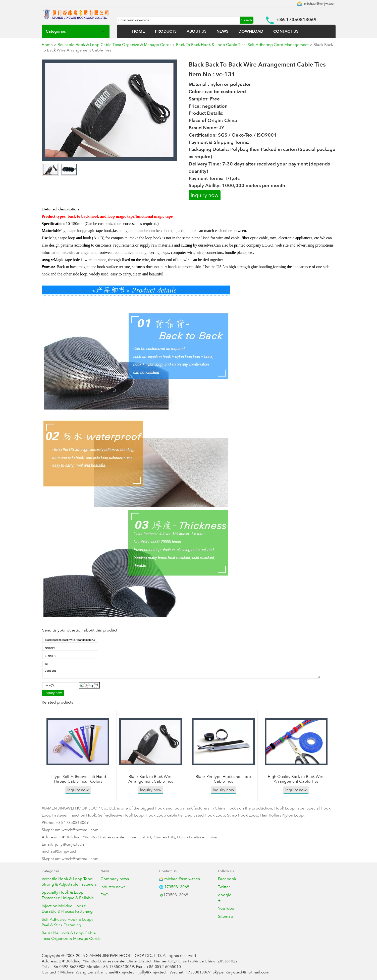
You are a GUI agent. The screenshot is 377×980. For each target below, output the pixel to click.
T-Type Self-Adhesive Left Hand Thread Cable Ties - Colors (78, 779)
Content (181, 673)
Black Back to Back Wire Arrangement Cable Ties (151, 779)
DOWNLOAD (251, 31)
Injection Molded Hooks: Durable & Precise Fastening (67, 909)
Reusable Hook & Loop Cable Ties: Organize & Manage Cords (114, 45)
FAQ (104, 895)
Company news (115, 879)
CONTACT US (286, 31)
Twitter (224, 887)
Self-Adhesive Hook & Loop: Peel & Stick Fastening (67, 922)
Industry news (113, 887)
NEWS (222, 31)
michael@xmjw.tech (320, 4)
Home (47, 45)
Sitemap (226, 916)
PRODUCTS (166, 31)
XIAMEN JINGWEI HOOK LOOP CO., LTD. (124, 956)
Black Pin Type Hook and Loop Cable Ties (223, 779)
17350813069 (177, 887)
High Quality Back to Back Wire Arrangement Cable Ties (296, 779)
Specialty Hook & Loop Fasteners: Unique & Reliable (68, 895)
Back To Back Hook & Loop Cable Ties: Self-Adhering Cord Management (242, 45)
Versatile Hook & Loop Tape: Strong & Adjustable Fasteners (69, 882)
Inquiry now (205, 195)
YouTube (226, 908)
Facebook (227, 879)
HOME (139, 31)
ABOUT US (197, 31)
